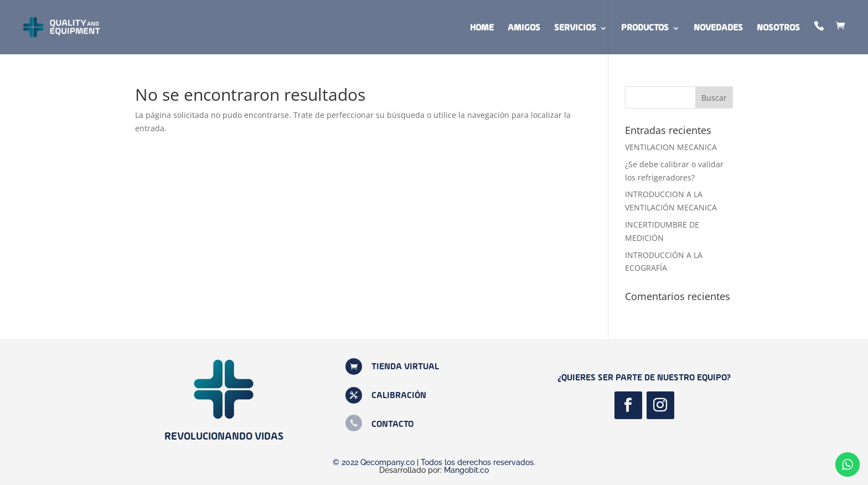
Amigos (524, 29)
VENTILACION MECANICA (671, 147)
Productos (645, 29)
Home (482, 29)
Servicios (575, 29)
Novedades (718, 29)
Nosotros (778, 29)
